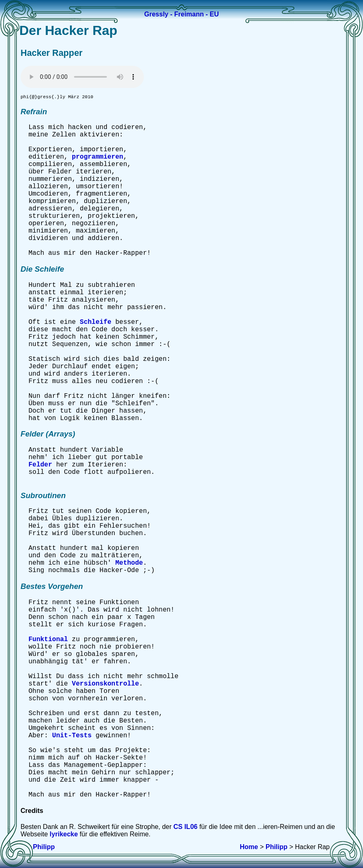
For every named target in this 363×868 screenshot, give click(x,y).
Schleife (96, 323)
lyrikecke (64, 835)
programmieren (98, 158)
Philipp (44, 847)
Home (249, 847)
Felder (40, 466)
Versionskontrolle (105, 685)
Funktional (48, 641)
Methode (129, 564)
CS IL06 (186, 828)
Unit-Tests (72, 737)
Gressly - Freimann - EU (181, 14)
